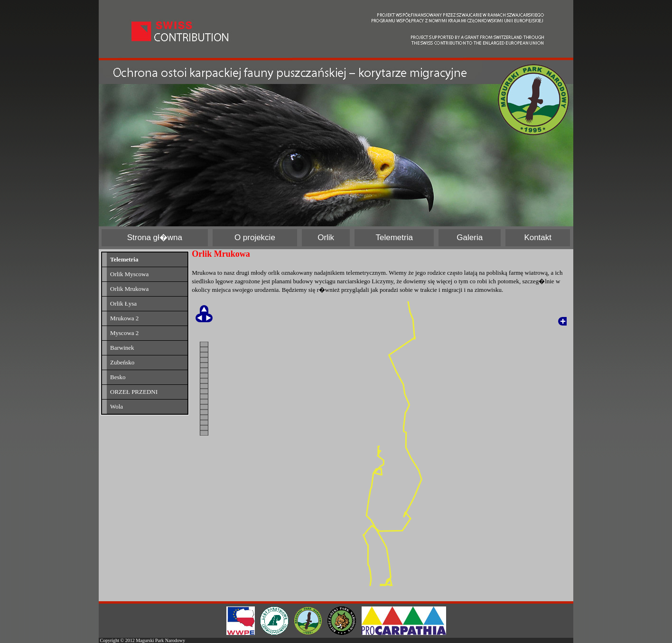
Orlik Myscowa (129, 274)
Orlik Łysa (123, 303)
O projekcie (255, 238)
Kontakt (538, 238)
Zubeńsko (122, 362)
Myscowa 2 (124, 333)
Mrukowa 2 (124, 318)
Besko (118, 377)
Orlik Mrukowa (129, 289)
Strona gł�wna (155, 238)
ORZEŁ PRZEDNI (134, 392)
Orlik (326, 238)
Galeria (470, 238)
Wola (117, 406)
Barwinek (122, 348)
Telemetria (394, 238)
